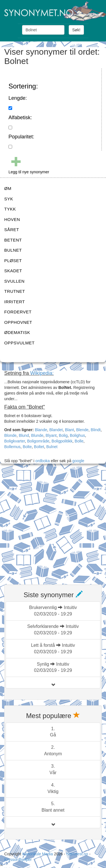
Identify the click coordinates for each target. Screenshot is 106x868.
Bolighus (77, 435)
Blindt (96, 430)
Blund (24, 435)
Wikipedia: (42, 373)
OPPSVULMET (20, 343)
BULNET (13, 250)
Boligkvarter (15, 441)
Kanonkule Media (38, 854)
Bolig (63, 435)
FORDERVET (18, 312)
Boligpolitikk (62, 441)
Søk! (76, 30)
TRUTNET (15, 291)
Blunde (37, 435)
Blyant (51, 435)
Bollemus (12, 447)
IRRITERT (15, 302)
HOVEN (12, 219)
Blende (82, 430)
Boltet (39, 447)
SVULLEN (14, 281)
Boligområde (38, 441)
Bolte (27, 447)
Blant (70, 430)
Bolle (79, 441)
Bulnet (52, 447)
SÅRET (12, 230)
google (78, 461)
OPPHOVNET (18, 322)
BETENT (13, 240)
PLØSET (13, 261)
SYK (9, 199)
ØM (8, 188)
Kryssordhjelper (18, 860)
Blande (41, 430)
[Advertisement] (53, 525)
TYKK (10, 209)
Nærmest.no (77, 854)
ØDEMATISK (17, 332)
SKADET (13, 271)
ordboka (42, 461)
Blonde (10, 435)
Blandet (56, 430)
